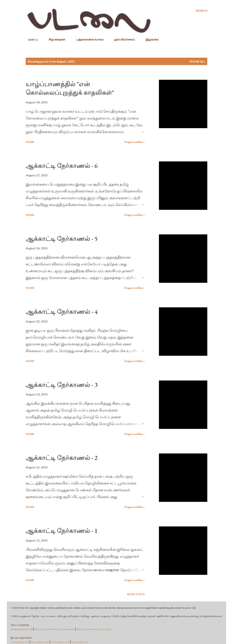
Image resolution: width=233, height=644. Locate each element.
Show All (197, 61)
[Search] (201, 11)
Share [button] (30, 142)
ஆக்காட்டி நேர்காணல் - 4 (62, 312)
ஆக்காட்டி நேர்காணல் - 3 (62, 385)
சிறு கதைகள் (55, 39)
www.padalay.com (20, 642)
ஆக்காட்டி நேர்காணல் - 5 (62, 239)
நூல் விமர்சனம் (122, 39)
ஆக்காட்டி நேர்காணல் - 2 (62, 458)
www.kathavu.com (60, 642)
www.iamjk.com (80, 642)
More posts (136, 594)
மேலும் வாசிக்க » (134, 142)
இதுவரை (150, 39)
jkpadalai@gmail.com (21, 629)
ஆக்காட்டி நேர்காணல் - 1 (62, 531)
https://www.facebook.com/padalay (94, 629)
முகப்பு (31, 39)
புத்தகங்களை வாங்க (87, 39)
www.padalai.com (40, 642)
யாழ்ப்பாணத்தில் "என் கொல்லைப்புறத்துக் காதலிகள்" (70, 88)
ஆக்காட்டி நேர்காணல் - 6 (62, 166)
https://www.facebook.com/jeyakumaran (55, 629)
